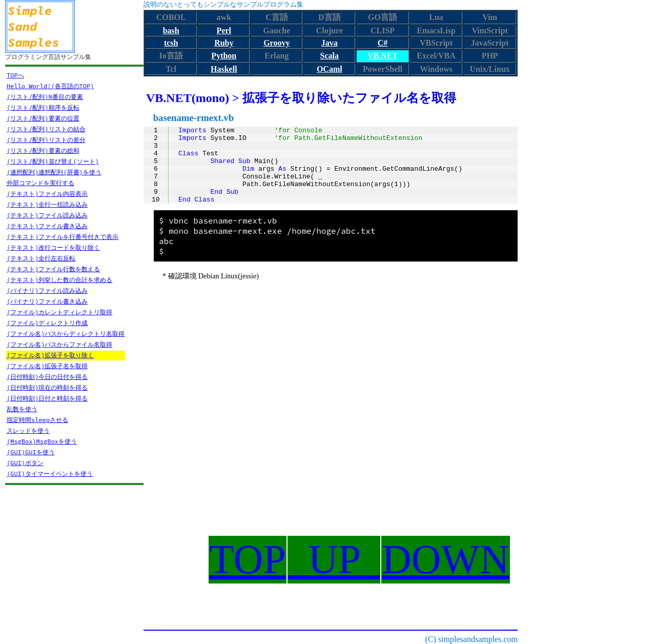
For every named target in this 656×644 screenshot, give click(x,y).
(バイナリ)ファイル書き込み (47, 301)
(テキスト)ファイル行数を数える (53, 269)
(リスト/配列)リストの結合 (46, 129)
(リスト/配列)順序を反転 (43, 107)
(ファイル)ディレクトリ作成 (47, 323)
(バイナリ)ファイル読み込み (47, 290)
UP (334, 559)
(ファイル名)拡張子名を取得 (47, 366)
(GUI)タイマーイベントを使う (50, 474)
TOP (248, 559)
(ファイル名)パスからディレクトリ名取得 (66, 334)
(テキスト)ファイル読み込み (47, 215)
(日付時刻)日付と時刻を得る (47, 398)
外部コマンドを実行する (40, 183)
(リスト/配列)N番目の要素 (45, 97)
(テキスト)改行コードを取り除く (53, 247)
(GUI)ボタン (25, 463)
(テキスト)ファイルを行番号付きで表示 (63, 237)
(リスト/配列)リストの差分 (46, 140)
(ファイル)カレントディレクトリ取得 (59, 312)
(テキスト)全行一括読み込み (47, 204)
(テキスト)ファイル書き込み (47, 226)
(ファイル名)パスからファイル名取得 (59, 344)
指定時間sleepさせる (37, 420)
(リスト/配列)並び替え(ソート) (53, 161)
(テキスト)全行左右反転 (41, 258)
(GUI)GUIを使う (31, 452)
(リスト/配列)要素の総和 (43, 150)
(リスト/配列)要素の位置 (43, 118)
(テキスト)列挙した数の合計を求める (59, 280)
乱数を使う (22, 409)
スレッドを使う (28, 430)
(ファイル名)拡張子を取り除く (50, 355)
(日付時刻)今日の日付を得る (47, 377)
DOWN (446, 559)
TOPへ (15, 75)
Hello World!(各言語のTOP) (50, 86)
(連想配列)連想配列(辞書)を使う (54, 172)
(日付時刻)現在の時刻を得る (47, 387)
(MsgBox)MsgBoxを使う (42, 441)
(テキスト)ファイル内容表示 (47, 194)
